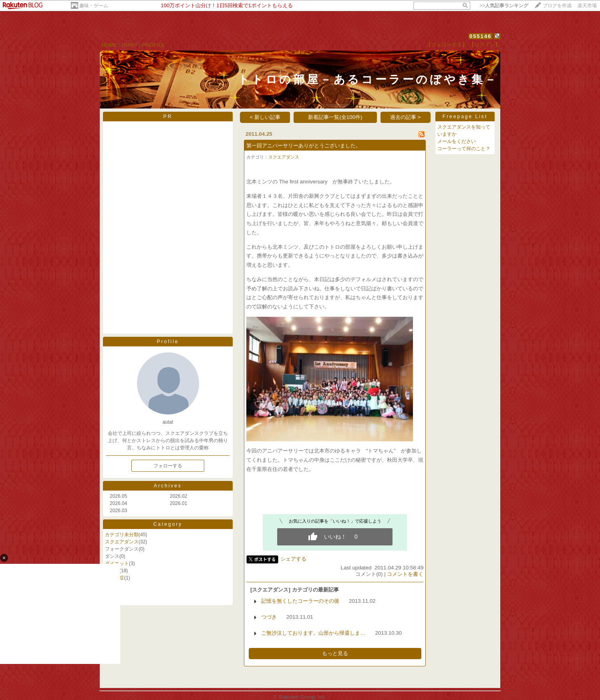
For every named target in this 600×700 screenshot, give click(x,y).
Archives (168, 486)
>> (504, 6)
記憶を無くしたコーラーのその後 (300, 601)
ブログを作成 (557, 6)
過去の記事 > (406, 117)
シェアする (293, 559)
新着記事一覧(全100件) (335, 117)
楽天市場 (587, 6)
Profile (168, 342)
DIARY (130, 45)
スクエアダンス (122, 542)
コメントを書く (405, 574)
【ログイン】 (485, 45)
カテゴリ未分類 (122, 535)
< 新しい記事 (265, 117)
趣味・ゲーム (94, 6)
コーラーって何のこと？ (464, 149)
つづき (269, 617)
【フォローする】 (447, 45)
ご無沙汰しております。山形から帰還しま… (313, 633)
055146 (480, 36)
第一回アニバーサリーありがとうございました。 (304, 146)
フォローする (168, 466)
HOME (109, 45)
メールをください (457, 141)
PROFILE (154, 45)
